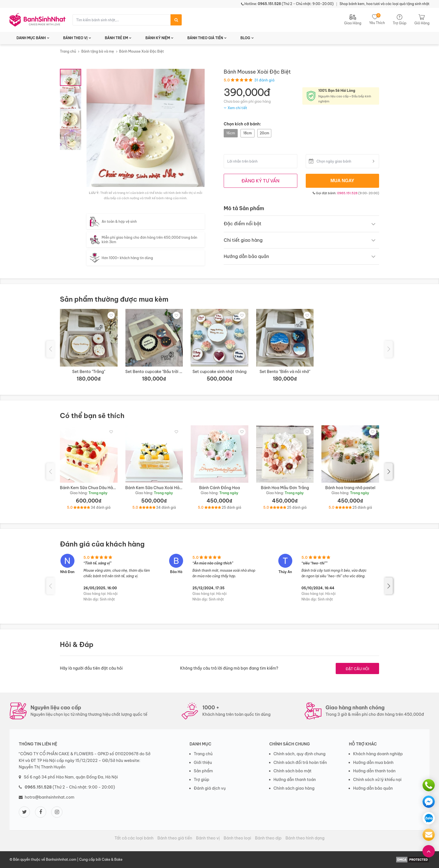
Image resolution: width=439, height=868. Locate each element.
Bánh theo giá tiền (175, 838)
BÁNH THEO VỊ (75, 38)
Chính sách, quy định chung (300, 754)
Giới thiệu (203, 763)
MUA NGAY (342, 181)
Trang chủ (68, 51)
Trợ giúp (202, 780)
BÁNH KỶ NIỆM (158, 38)
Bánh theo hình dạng (305, 838)
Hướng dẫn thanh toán (295, 780)
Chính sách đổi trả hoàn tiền (300, 763)
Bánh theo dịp (268, 838)
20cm (264, 133)
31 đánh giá (264, 80)
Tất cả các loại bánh (134, 838)
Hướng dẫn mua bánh (373, 763)
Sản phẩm (203, 771)
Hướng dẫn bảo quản (373, 788)
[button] (389, 471)
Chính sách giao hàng (294, 788)
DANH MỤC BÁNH (31, 38)
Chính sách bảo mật (293, 771)
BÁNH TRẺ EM (117, 38)
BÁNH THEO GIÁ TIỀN (205, 38)
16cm (231, 133)
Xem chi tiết (237, 108)
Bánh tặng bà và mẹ (97, 51)
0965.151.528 (347, 193)
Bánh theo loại (237, 838)
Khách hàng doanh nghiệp (378, 754)
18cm (247, 133)
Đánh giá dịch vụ (210, 788)
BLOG (245, 38)
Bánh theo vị (208, 838)
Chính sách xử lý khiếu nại (377, 780)
